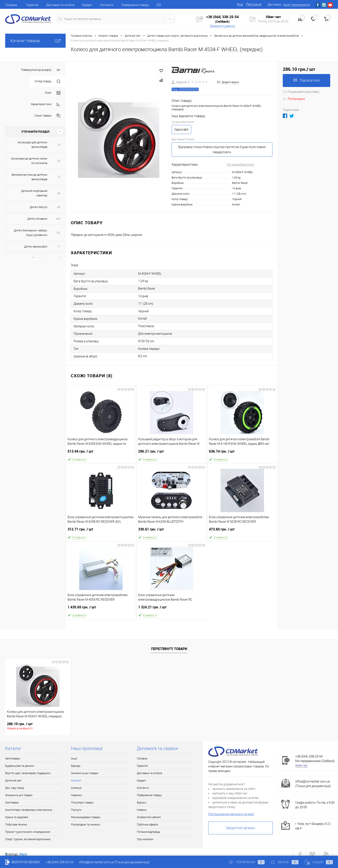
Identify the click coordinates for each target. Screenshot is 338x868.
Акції (74, 758)
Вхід (240, 4)
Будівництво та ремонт (20, 766)
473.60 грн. (242, 531)
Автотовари (13, 758)
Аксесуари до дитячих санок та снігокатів (29, 161)
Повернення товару (135, 5)
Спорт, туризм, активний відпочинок (28, 839)
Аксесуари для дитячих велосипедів (32, 145)
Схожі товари (47, 116)
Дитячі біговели (37, 219)
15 (59, 177)
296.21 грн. (171, 453)
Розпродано (294, 99)
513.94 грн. (101, 453)
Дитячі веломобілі (36, 247)
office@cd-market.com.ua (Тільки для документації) (114, 862)
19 (59, 145)
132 (58, 233)
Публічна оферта (147, 825)
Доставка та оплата (60, 5)
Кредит (87, 5)
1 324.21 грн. (172, 609)
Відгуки (141, 803)
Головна (11, 5)
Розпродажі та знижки (85, 825)
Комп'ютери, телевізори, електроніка (29, 810)
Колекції (76, 788)
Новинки (77, 795)
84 (59, 193)
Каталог (76, 780)
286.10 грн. (20, 724)
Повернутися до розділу (41, 70)
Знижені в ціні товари (19, 795)
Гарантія (32, 5)
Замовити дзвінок (222, 26)
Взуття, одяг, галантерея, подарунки (28, 773)
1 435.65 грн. (101, 609)
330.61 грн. (171, 531)
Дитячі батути (39, 207)
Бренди (76, 766)
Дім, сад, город (14, 788)
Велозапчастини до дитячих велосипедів (29, 177)
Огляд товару (47, 81)
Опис (53, 93)
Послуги (76, 810)
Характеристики (46, 104)
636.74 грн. (242, 453)
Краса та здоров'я (17, 817)
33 (59, 161)
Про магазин (145, 839)
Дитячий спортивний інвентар (34, 193)
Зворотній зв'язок (240, 828)
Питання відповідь (148, 832)
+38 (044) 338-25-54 (222, 17)
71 (59, 247)
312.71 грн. (101, 531)
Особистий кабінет (149, 817)
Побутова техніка (16, 825)
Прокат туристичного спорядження (28, 832)
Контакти (107, 5)
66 (59, 207)
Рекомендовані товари (86, 817)
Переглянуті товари (169, 649)
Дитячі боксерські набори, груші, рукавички (31, 233)
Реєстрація (254, 4)
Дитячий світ (13, 780)
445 (58, 219)
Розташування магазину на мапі (231, 814)
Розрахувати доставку (301, 92)
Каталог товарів (35, 41)
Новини (142, 810)
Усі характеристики (240, 164)
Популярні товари (82, 803)
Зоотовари (12, 803)
